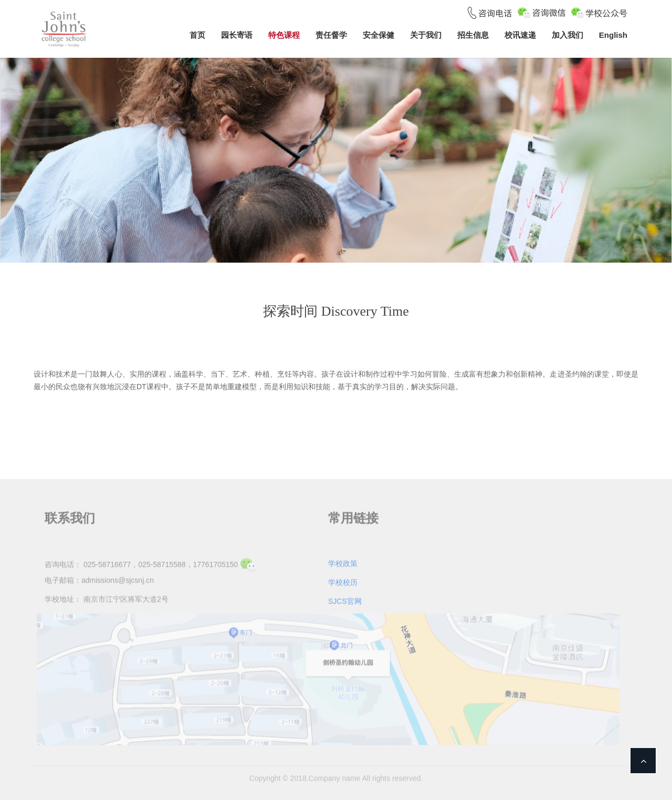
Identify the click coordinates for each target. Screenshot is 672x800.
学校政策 (343, 562)
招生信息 (473, 35)
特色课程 (284, 35)
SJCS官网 (345, 600)
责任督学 (331, 35)
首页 (197, 35)
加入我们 (568, 35)
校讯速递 (520, 35)
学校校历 (343, 581)
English (613, 35)
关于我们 (426, 35)
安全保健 (379, 35)
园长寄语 (237, 35)
